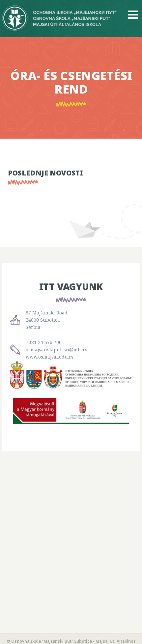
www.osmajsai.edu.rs (50, 357)
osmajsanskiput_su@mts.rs (57, 349)
